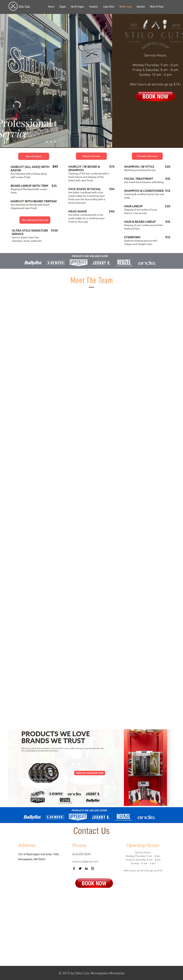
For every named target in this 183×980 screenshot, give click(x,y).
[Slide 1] (47, 142)
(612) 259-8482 (81, 854)
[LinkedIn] (86, 868)
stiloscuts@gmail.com (85, 862)
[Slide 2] (51, 142)
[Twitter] (80, 868)
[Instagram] (93, 868)
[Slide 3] (55, 142)
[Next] (107, 81)
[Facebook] (74, 868)
